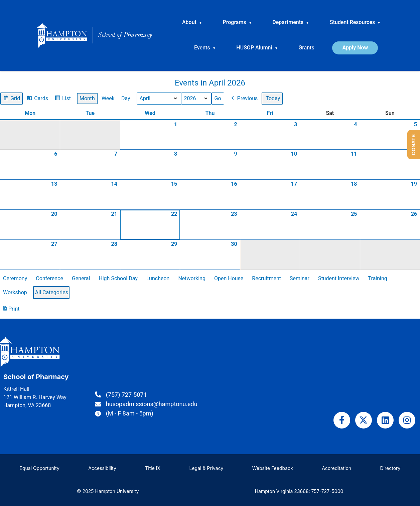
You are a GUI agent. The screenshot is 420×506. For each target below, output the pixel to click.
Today (273, 98)
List (63, 99)
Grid (11, 99)
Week (108, 98)
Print (11, 310)
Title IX (153, 468)
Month (87, 98)
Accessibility (102, 468)
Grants (306, 48)
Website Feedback (273, 468)
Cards (37, 99)
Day (126, 98)
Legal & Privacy (206, 468)
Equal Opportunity (40, 468)
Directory (390, 468)
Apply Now (355, 48)
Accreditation (336, 468)
